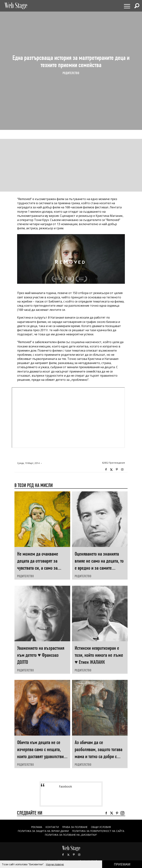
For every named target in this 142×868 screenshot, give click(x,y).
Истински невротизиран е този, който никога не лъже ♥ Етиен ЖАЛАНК (99, 655)
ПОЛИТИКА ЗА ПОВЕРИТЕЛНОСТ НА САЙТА (99, 831)
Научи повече (55, 864)
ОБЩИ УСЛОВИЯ (102, 827)
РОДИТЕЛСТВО (71, 73)
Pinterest (74, 854)
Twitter (111, 470)
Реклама (35, 827)
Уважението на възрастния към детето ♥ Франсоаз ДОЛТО (41, 655)
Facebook (106, 470)
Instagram (122, 470)
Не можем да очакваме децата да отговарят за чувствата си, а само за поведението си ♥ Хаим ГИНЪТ (38, 568)
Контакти (52, 827)
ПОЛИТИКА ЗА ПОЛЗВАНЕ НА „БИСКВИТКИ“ (71, 835)
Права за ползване (75, 827)
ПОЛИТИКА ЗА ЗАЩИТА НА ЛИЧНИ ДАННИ (42, 831)
